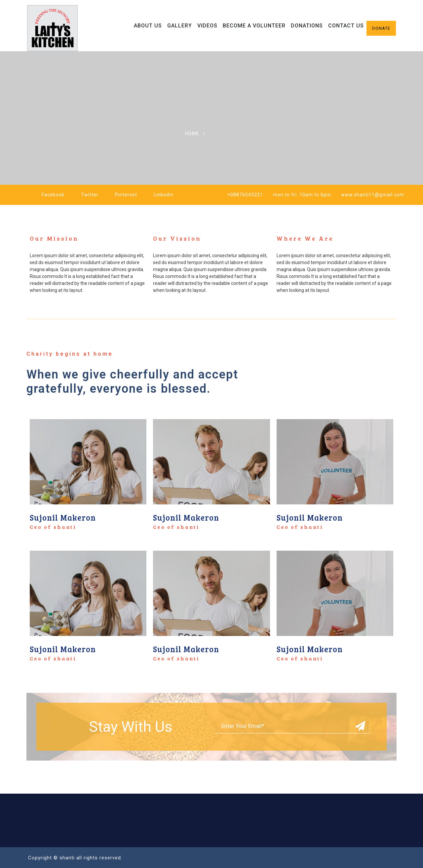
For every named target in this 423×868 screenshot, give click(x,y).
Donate (381, 28)
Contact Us (346, 26)
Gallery (180, 26)
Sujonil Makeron (63, 517)
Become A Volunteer (254, 26)
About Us (148, 26)
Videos (207, 26)
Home (192, 134)
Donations (307, 26)
